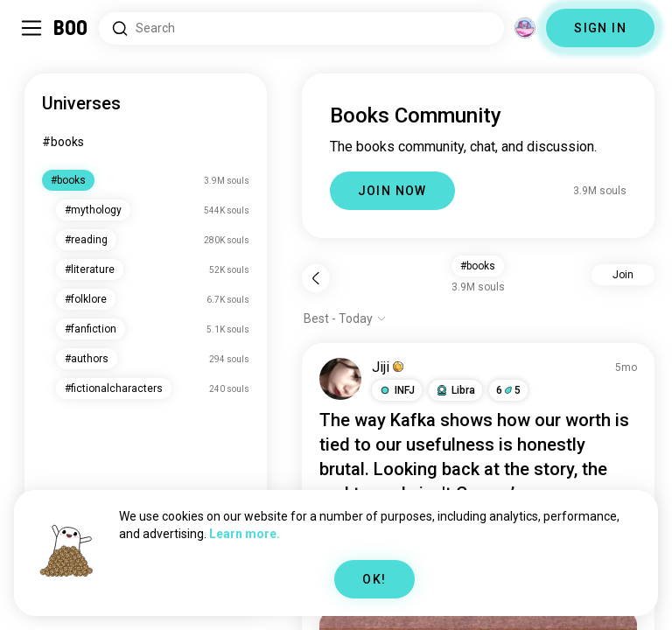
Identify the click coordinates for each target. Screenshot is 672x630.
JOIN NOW (392, 191)
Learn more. (245, 534)
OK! (374, 579)
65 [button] (508, 390)
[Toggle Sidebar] (31, 28)
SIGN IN (600, 28)
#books (63, 142)
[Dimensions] (525, 28)
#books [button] (478, 266)
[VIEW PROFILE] (340, 379)
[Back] (316, 278)
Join (623, 275)
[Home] (71, 28)
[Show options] (345, 318)
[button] (397, 390)
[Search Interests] (301, 28)
